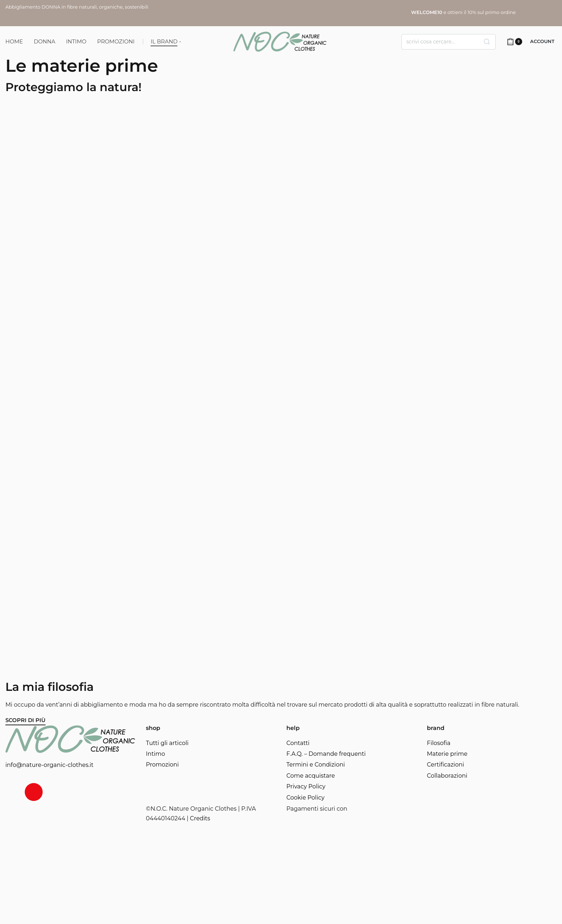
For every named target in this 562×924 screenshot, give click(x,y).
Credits (200, 818)
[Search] (487, 42)
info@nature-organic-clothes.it (49, 765)
